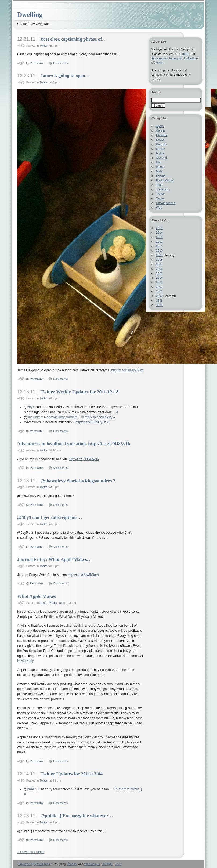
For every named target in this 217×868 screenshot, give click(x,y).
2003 (159, 282)
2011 (159, 246)
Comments (60, 63)
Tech (62, 603)
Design (161, 140)
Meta (159, 171)
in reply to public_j (128, 789)
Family (160, 149)
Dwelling (30, 15)
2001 (159, 291)
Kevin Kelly (25, 661)
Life (158, 162)
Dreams (161, 144)
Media (53, 603)
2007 (159, 264)
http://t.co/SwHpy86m (127, 370)
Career (161, 130)
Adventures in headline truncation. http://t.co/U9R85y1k (74, 444)
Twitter (44, 46)
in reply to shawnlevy (97, 417)
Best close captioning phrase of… (73, 39)
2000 (159, 296)
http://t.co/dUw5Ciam (83, 575)
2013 (159, 237)
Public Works (165, 180)
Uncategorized (166, 203)
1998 (159, 305)
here (185, 54)
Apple (43, 603)
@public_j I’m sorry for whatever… (77, 816)
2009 (159, 255)
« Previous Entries (31, 852)
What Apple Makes (37, 596)
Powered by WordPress (34, 864)
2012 (159, 242)
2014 (159, 233)
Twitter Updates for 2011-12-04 (71, 774)
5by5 (31, 407)
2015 (159, 228)
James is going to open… (65, 76)
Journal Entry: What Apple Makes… (54, 559)
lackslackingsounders (62, 417)
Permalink (37, 63)
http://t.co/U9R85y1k (91, 422)
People (161, 176)
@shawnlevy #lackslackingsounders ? (78, 481)
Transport (162, 189)
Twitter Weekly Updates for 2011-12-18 (79, 392)
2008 (159, 260)
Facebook (176, 58)
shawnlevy (35, 417)
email (160, 63)
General (161, 158)
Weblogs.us (92, 864)
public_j (33, 789)
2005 (159, 273)
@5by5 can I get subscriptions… (50, 517)
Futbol (160, 153)
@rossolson (159, 58)
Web (159, 208)
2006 (159, 269)
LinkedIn (190, 58)
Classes (161, 135)
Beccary (72, 864)
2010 (159, 250)
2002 (159, 287)
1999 (159, 300)
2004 (159, 278)
